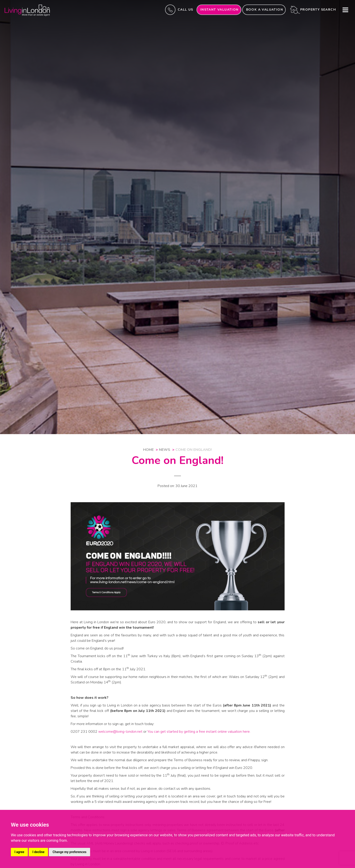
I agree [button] (19, 852)
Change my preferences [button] (69, 852)
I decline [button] (38, 852)
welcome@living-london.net (120, 732)
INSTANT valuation (219, 10)
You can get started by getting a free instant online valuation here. (199, 732)
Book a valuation (265, 10)
